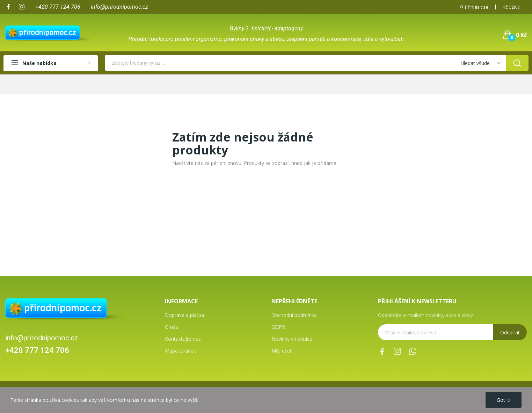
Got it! (504, 400)
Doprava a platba (184, 315)
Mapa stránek (180, 351)
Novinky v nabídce (292, 339)
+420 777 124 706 (37, 350)
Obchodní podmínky (294, 315)
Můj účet (282, 351)
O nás (172, 327)
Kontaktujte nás (183, 339)
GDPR (278, 327)
